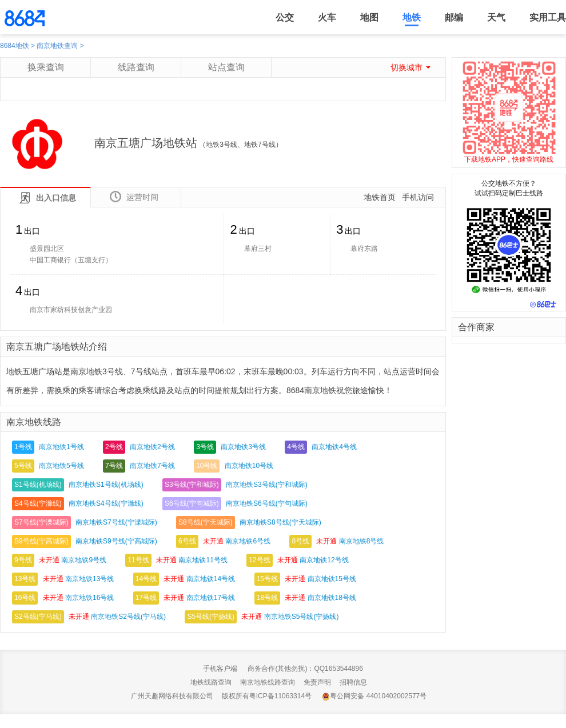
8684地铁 (15, 46)
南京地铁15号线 (332, 579)
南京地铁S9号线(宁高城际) (116, 541)
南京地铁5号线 (61, 466)
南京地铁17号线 (211, 598)
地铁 (412, 17)
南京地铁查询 (57, 46)
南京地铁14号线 (211, 579)
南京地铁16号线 (89, 598)
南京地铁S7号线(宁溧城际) (116, 522)
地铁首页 (380, 197)
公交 (285, 17)
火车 (327, 17)
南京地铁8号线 (362, 541)
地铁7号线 (260, 145)
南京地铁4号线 (334, 447)
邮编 (454, 17)
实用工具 (548, 17)
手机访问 (418, 197)
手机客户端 (220, 669)
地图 (369, 17)
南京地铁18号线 (332, 598)
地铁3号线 (222, 145)
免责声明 (317, 682)
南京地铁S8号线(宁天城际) (280, 522)
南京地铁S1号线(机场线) (106, 485)
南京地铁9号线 (84, 560)
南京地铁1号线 (61, 447)
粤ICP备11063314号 (280, 696)
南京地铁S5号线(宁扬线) (302, 617)
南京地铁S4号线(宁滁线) (106, 503)
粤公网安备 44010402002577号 (374, 696)
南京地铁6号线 (248, 541)
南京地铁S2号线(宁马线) (128, 617)
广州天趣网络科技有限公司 (172, 696)
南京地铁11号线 (203, 560)
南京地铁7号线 (152, 466)
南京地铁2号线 (152, 447)
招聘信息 (353, 682)
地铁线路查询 (211, 682)
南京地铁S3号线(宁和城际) (267, 485)
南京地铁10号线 (249, 466)
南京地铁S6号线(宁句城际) (267, 503)
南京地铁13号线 (89, 579)
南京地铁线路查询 (268, 682)
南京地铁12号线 (324, 560)
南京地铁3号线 (243, 447)
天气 (496, 17)
